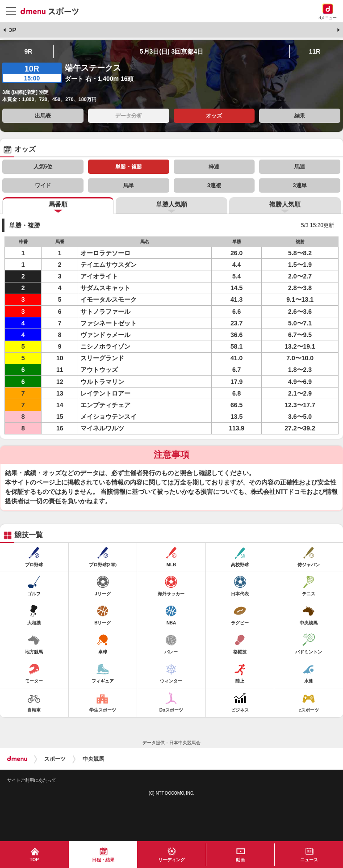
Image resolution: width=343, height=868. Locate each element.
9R (28, 51)
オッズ (214, 116)
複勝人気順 (285, 204)
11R (315, 51)
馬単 (129, 185)
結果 (300, 116)
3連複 (214, 185)
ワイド (43, 185)
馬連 (300, 167)
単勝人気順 (171, 204)
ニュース (309, 860)
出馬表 (43, 116)
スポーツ (55, 759)
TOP (10, 30)
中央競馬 (93, 759)
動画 (240, 860)
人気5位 (43, 167)
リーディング (171, 860)
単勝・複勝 (129, 167)
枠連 (214, 167)
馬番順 (58, 204)
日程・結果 (103, 860)
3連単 (300, 185)
